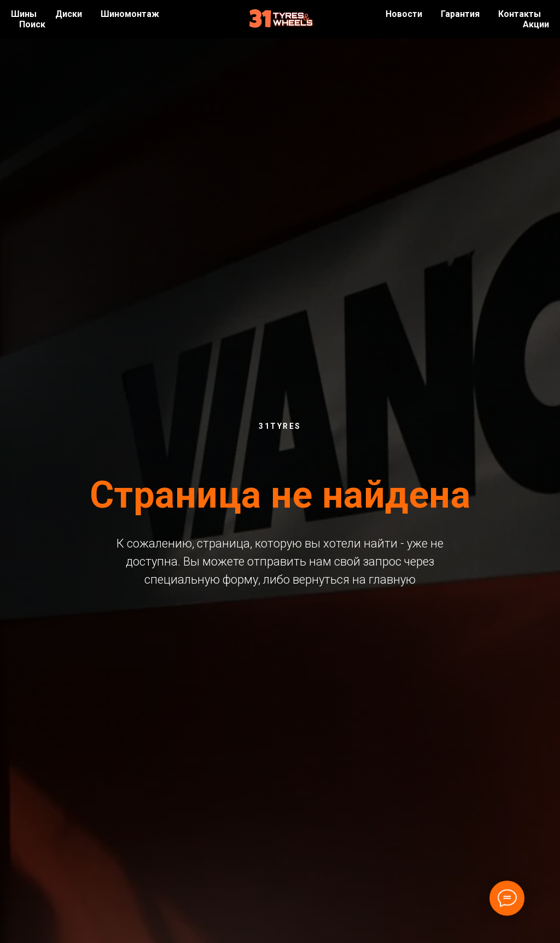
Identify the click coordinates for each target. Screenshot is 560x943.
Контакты (520, 14)
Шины (24, 14)
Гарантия (460, 14)
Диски (69, 14)
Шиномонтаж (130, 14)
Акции (536, 24)
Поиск (32, 24)
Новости (404, 14)
